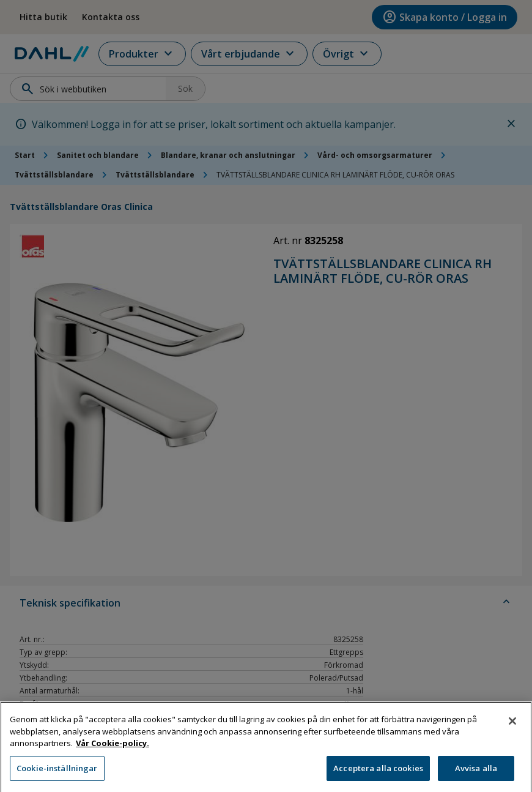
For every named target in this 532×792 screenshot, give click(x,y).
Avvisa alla (476, 775)
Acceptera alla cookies (378, 775)
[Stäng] (512, 728)
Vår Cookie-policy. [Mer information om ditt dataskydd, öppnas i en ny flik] (113, 750)
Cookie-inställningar (57, 775)
